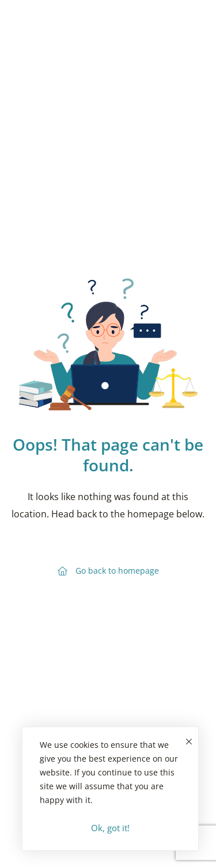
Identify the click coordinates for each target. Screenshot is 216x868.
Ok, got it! (110, 828)
